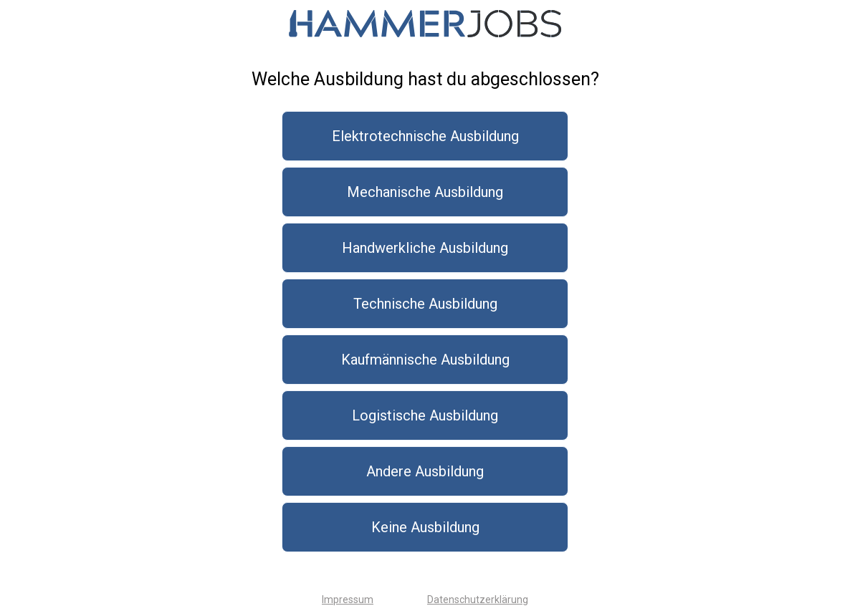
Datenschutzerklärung (478, 600)
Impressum (348, 600)
